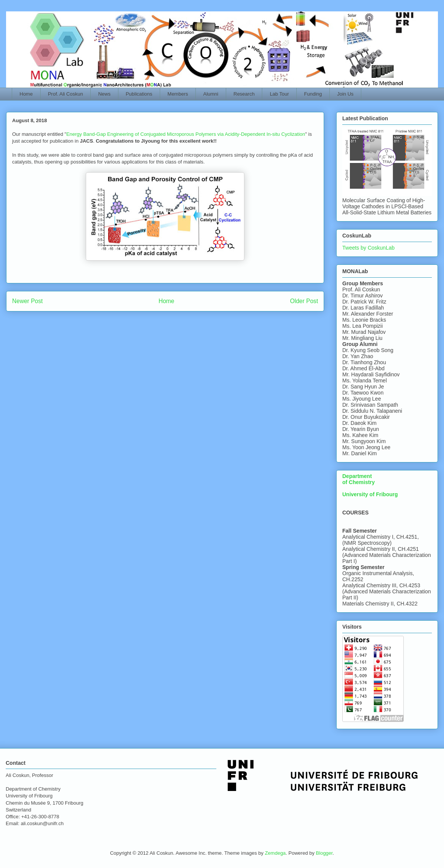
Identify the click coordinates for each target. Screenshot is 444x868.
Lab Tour (279, 94)
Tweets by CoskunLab (368, 248)
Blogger (324, 853)
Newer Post (28, 301)
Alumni (211, 94)
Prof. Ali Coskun (65, 94)
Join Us (345, 94)
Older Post (304, 301)
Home (26, 94)
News (105, 94)
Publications (139, 94)
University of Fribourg (370, 494)
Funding (313, 94)
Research (244, 94)
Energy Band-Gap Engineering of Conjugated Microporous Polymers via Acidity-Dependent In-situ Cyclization (186, 134)
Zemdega (275, 853)
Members (178, 94)
